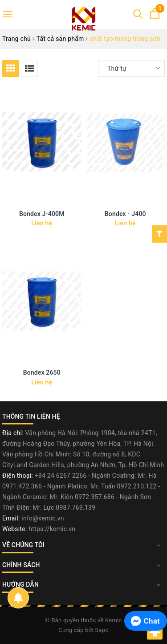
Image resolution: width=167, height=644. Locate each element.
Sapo (102, 630)
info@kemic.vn (43, 518)
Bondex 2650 (42, 372)
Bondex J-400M (42, 214)
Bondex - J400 (125, 214)
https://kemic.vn (52, 529)
